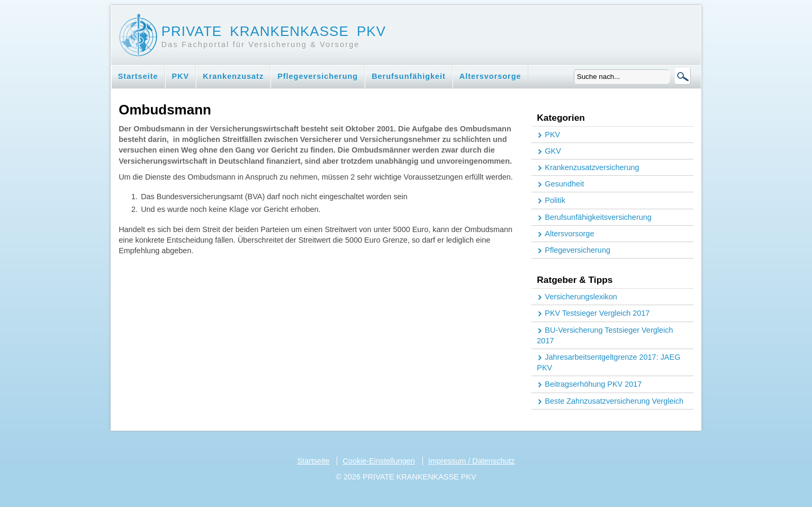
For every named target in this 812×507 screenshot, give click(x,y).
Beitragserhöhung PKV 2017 (593, 384)
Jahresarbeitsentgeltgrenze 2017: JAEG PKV (608, 362)
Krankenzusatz (233, 76)
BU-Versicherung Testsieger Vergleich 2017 (605, 335)
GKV (553, 151)
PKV (181, 76)
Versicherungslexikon (581, 297)
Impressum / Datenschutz (472, 461)
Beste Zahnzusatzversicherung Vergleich (614, 401)
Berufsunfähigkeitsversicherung (598, 217)
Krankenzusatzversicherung (592, 167)
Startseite (138, 76)
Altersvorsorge (490, 76)
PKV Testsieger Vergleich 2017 (597, 313)
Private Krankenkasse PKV (274, 31)
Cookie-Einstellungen (378, 461)
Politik (555, 200)
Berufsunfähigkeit (409, 76)
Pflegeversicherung (318, 76)
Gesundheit (564, 184)
